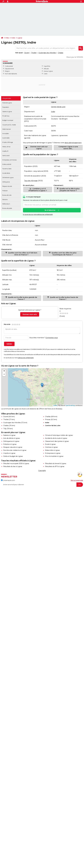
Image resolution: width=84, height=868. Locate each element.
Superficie (47, 66)
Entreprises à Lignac (53, 453)
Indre (13, 38)
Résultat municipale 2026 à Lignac (16, 463)
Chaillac (48, 417)
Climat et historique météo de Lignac (59, 435)
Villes (7, 38)
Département (9, 69)
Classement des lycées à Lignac (57, 441)
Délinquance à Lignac (11, 441)
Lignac (20, 38)
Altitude (46, 69)
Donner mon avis (30, 314)
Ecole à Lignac (50, 444)
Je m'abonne (50, 210)
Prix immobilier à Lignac (54, 456)
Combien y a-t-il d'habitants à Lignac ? (38, 190)
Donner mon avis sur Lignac (39, 148)
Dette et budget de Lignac (13, 456)
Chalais (61, 53)
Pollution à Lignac (10, 444)
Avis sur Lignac (48, 71)
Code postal (9, 66)
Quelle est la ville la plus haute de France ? (64, 298)
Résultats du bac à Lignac (13, 466)
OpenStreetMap (70, 405)
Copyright (42, 471)
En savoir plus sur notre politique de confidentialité (38, 215)
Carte (46, 74)
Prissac (48, 420)
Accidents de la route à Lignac (56, 438)
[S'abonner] (42, 485)
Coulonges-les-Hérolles (47, 53)
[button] (42, 385)
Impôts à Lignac (9, 453)
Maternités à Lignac (52, 450)
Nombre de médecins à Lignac (15, 450)
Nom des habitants (11, 74)
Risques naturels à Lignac (13, 447)
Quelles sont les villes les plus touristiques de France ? (64, 254)
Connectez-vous (52, 338)
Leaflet (55, 405)
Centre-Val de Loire (58, 107)
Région (7, 71)
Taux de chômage (31, 181)
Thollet (34, 53)
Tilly (5, 429)
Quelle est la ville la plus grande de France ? (22, 298)
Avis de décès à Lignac (12, 438)
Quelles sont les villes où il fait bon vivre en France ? (22, 254)
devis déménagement (73, 143)
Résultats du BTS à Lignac (55, 466)
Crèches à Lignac (51, 447)
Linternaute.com (8, 480)
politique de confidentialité (26, 358)
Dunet (27, 53)
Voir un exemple (77, 480)
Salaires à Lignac (9, 435)
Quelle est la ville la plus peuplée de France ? (69, 190)
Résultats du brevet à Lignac (56, 463)
